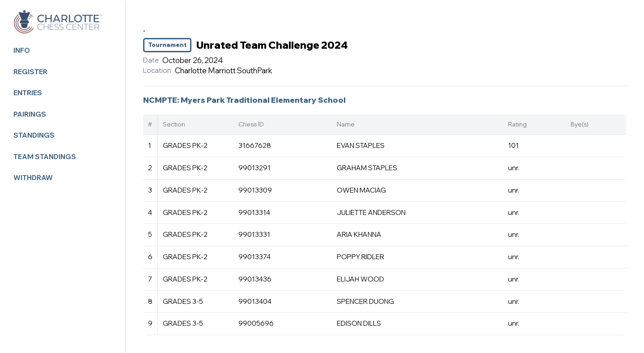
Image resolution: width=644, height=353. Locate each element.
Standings (34, 135)
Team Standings (45, 157)
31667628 (255, 145)
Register (30, 72)
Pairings (30, 114)
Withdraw (33, 178)
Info (22, 50)
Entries (28, 93)
